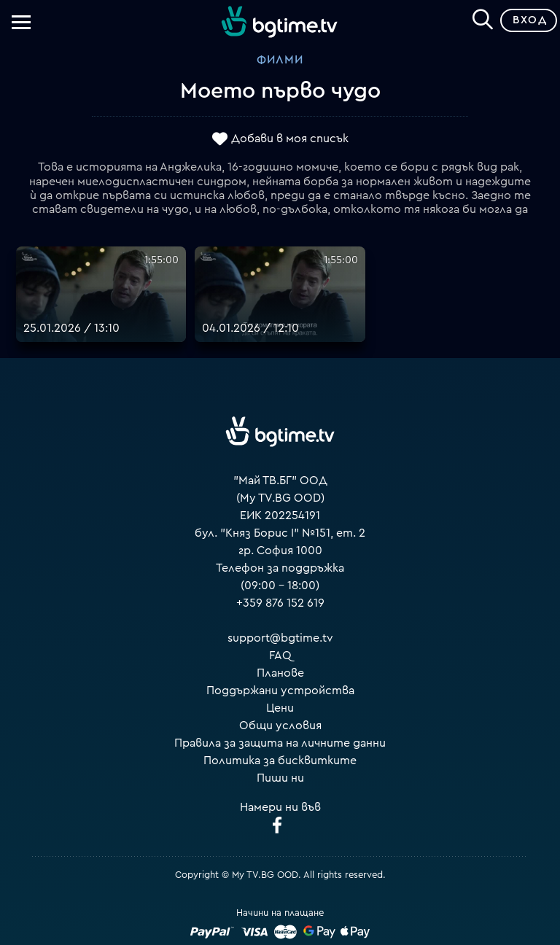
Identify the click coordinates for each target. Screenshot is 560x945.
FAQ (280, 656)
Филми (280, 60)
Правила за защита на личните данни (280, 743)
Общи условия (280, 726)
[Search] (483, 17)
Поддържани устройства (280, 691)
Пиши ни (280, 778)
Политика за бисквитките (280, 761)
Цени (280, 708)
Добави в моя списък (290, 139)
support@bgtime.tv (280, 638)
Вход (530, 20)
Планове (280, 673)
